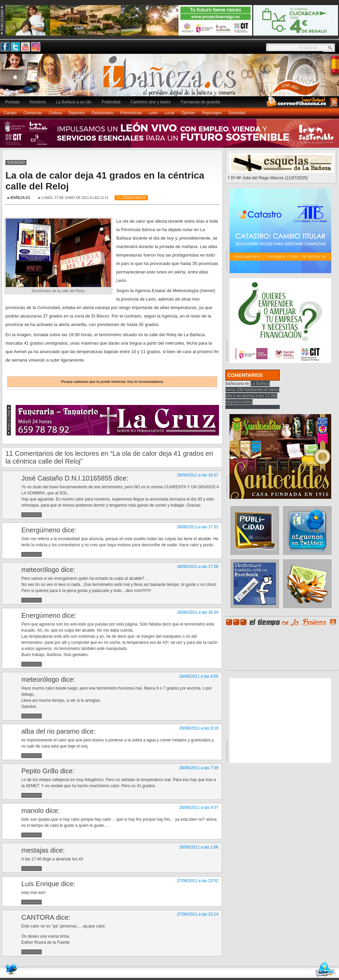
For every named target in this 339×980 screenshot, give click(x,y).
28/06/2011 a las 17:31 (198, 527)
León (153, 113)
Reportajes (212, 113)
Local (170, 113)
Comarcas (33, 113)
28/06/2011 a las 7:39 (199, 768)
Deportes (77, 113)
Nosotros (38, 102)
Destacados (103, 113)
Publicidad (111, 102)
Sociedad (237, 113)
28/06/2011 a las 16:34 (198, 612)
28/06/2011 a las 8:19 (199, 728)
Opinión (188, 113)
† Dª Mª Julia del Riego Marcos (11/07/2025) (268, 178)
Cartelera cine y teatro (151, 102)
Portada (12, 102)
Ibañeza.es (171, 79)
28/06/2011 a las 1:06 (199, 847)
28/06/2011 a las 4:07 (199, 808)
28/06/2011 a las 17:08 (198, 567)
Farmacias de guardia (200, 102)
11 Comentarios (131, 198)
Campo (10, 113)
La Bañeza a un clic (74, 102)
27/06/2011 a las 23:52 (198, 881)
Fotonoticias (131, 113)
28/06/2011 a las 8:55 (199, 676)
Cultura (55, 113)
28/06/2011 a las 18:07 (198, 475)
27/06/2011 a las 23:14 (198, 914)
